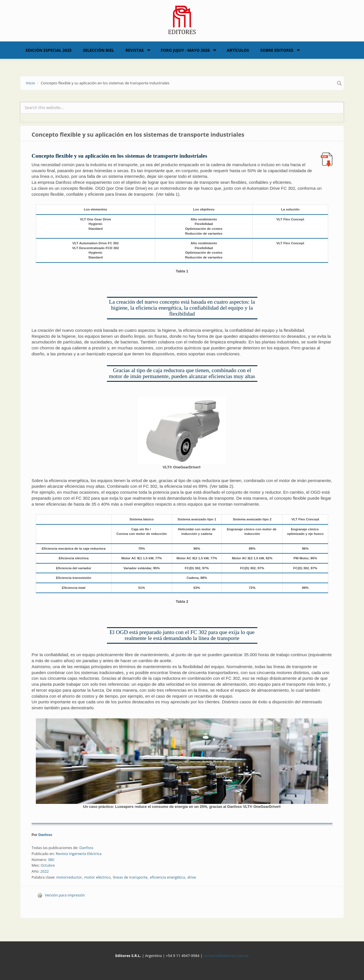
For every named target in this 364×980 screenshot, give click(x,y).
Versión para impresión (61, 895)
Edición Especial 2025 (49, 50)
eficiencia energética (167, 877)
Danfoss (45, 835)
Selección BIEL (99, 50)
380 (51, 860)
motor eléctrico (97, 877)
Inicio (30, 83)
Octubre (48, 865)
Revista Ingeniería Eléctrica (79, 854)
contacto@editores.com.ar (226, 956)
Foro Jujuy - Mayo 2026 (185, 50)
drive (192, 877)
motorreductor (69, 877)
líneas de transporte (130, 877)
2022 (45, 871)
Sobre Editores (277, 50)
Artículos (238, 50)
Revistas (135, 50)
